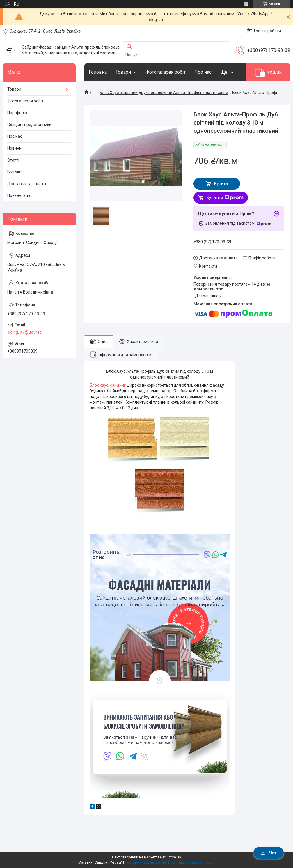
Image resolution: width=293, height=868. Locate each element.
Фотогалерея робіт (25, 101)
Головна (98, 72)
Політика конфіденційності (192, 862)
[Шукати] (129, 47)
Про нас (203, 72)
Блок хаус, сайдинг (108, 385)
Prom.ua (174, 857)
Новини (14, 148)
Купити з (225, 198)
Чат (269, 853)
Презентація (19, 195)
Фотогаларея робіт (166, 72)
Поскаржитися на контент (146, 862)
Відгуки (14, 172)
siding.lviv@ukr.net (24, 332)
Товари (123, 72)
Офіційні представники (29, 125)
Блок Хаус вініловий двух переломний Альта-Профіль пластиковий (164, 93)
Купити (221, 183)
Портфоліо (17, 113)
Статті (13, 160)
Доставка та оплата (27, 184)
